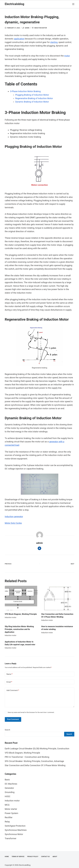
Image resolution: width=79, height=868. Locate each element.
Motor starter (11, 809)
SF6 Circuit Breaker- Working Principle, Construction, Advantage (34, 761)
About (55, 857)
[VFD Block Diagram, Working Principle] (21, 598)
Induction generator (14, 517)
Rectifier (9, 817)
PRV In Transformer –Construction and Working (27, 757)
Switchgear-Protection (15, 826)
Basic (7, 780)
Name (10, 674)
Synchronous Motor (14, 834)
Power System (12, 813)
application (19, 39)
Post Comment (13, 719)
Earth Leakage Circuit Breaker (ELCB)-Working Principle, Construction (37, 749)
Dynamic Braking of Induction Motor (32, 102)
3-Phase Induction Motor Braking (25, 91)
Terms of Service (18, 857)
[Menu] (73, 4)
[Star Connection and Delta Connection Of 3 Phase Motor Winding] (58, 598)
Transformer (11, 838)
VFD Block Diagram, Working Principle (21, 614)
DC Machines (11, 784)
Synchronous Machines (16, 830)
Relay (7, 822)
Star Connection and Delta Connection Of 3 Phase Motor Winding (35, 765)
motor (67, 56)
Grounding (10, 792)
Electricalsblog (15, 4)
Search (7, 730)
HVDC (8, 796)
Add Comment (13, 690)
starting (54, 42)
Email (9, 682)
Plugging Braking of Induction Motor (32, 95)
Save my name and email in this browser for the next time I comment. (31, 712)
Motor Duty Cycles (13, 523)
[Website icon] (39, 548)
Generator (9, 788)
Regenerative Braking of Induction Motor (34, 98)
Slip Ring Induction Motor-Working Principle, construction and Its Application (19, 629)
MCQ (7, 805)
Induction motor (41, 28)
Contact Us (45, 857)
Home (7, 857)
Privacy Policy (33, 857)
